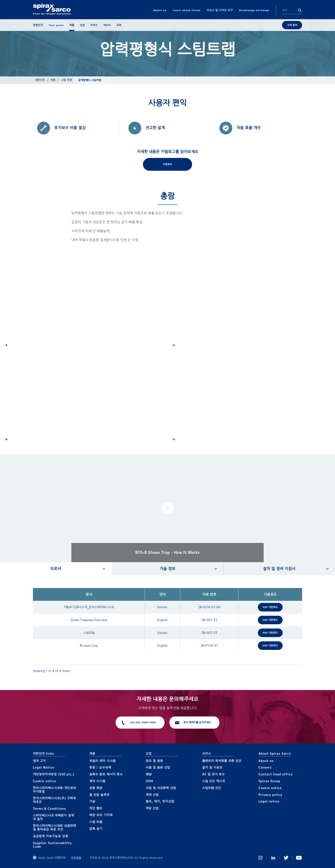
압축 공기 (96, 829)
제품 (53, 80)
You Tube (299, 858)
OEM (149, 781)
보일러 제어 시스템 (102, 761)
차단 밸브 (96, 808)
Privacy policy (270, 795)
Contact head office (276, 774)
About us (266, 761)
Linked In (273, 858)
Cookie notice (45, 781)
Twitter (286, 858)
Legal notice (269, 801)
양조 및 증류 (154, 761)
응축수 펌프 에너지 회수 (106, 774)
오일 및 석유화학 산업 (161, 788)
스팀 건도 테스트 (214, 781)
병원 (149, 774)
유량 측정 (96, 788)
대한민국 (40, 80)
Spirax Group (269, 781)
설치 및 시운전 (212, 767)
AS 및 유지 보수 (213, 774)
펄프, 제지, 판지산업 (160, 801)
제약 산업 (152, 795)
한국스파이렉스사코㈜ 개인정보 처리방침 (54, 790)
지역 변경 (76, 858)
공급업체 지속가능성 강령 (51, 836)
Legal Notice (44, 767)
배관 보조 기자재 (101, 815)
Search (300, 10)
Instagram (260, 858)
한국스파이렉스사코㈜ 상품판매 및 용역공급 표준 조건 (54, 827)
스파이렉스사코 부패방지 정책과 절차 (54, 817)
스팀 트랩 (66, 80)
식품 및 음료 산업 (158, 767)
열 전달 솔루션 (99, 795)
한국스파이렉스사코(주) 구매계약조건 (54, 800)
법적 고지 (39, 761)
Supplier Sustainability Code (52, 845)
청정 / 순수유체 (100, 767)
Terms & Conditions (49, 809)
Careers (265, 767)
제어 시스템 (97, 781)
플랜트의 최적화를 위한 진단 (222, 761)
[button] (167, 508)
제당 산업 (152, 808)
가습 (92, 801)
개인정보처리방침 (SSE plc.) (54, 774)
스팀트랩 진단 (212, 788)
